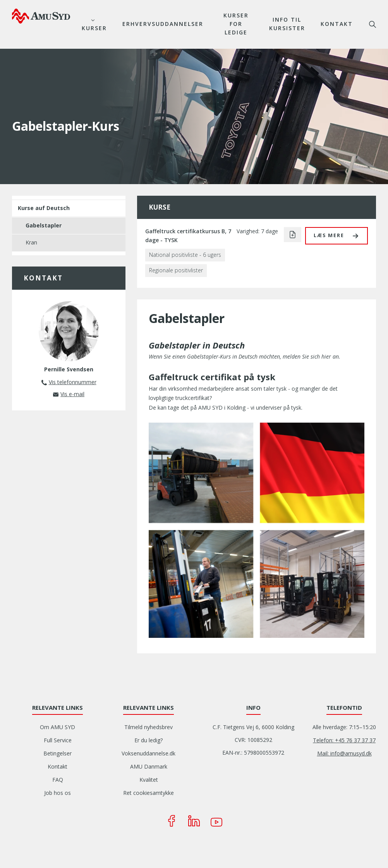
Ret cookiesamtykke (149, 793)
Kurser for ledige (236, 24)
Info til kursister (287, 24)
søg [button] (373, 24)
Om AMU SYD (58, 727)
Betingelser (58, 753)
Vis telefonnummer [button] (73, 382)
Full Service (58, 740)
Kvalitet (149, 780)
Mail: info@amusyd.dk (344, 753)
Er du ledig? (149, 740)
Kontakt (337, 24)
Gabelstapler (44, 225)
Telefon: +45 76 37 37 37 (344, 740)
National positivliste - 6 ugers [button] (185, 255)
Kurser (94, 28)
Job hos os (58, 793)
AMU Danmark (149, 766)
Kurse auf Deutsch (44, 208)
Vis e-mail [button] (72, 394)
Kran (31, 242)
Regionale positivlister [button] (176, 270)
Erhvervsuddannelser (163, 24)
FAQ (58, 780)
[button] (336, 236)
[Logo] (41, 16)
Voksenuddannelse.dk (149, 753)
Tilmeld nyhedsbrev (149, 727)
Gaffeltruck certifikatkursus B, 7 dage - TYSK (188, 236)
